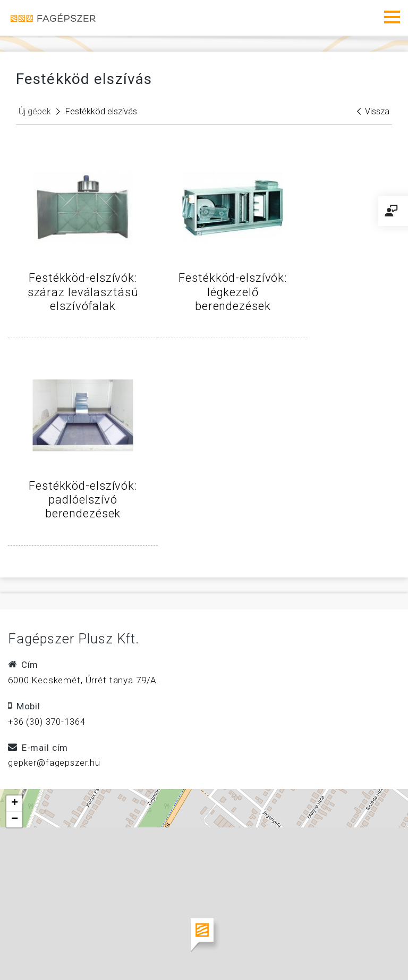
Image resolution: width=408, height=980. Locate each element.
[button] (204, 742)
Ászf (113, 925)
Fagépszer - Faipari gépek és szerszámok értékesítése (53, 18)
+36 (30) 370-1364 (46, 528)
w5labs (366, 953)
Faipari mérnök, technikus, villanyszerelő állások (133, 940)
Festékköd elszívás (101, 111)
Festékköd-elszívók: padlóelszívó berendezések (335, 292)
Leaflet (391, 883)
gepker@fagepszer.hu (54, 569)
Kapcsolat (168, 925)
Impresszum (51, 925)
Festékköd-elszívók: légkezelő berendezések (204, 292)
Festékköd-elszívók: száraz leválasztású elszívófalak (73, 299)
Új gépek (35, 111)
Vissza (373, 111)
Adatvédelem (243, 925)
